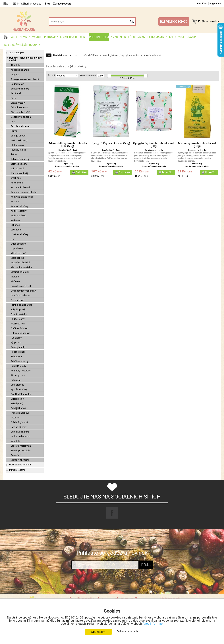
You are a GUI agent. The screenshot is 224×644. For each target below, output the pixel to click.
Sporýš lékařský (19, 389)
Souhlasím (98, 632)
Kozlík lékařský (19, 211)
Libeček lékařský (19, 234)
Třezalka (15, 418)
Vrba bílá (15, 441)
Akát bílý (15, 65)
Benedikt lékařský (20, 89)
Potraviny (51, 37)
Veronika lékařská (20, 432)
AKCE (14, 37)
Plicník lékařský (19, 314)
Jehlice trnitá (17, 169)
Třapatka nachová (20, 413)
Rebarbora (16, 357)
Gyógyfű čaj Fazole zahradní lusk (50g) (154, 145)
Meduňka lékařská (20, 263)
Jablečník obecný (20, 159)
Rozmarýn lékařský (21, 371)
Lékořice (15, 225)
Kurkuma (15, 220)
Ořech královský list (21, 286)
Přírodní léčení (99, 37)
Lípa (13, 239)
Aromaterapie (16, 53)
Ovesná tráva (17, 300)
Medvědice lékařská (21, 267)
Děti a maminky (157, 37)
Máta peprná (17, 258)
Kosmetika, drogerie (74, 37)
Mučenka (15, 281)
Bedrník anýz (17, 84)
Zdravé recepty (62, 4)
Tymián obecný (19, 427)
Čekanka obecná (19, 107)
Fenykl (14, 131)
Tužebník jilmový (19, 422)
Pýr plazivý (16, 342)
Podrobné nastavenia (127, 631)
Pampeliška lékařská (21, 305)
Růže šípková (18, 375)
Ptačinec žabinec (19, 328)
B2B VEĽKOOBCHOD (174, 22)
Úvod (76, 55)
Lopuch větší (17, 248)
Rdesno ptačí (18, 352)
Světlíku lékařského (21, 394)
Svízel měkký (17, 399)
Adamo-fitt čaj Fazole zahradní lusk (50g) (68, 145)
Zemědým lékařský (21, 451)
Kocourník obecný (20, 187)
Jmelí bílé (16, 178)
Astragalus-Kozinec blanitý (25, 79)
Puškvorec (16, 338)
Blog (48, 4)
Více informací (153, 624)
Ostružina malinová (21, 295)
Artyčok (15, 75)
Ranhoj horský (18, 347)
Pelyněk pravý (18, 310)
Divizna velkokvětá (20, 112)
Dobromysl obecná (21, 117)
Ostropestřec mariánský (23, 291)
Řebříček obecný (19, 361)
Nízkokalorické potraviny (128, 37)
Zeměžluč (16, 455)
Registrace (215, 4)
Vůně (182, 37)
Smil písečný (17, 385)
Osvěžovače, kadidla (20, 465)
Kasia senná (17, 183)
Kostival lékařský (19, 206)
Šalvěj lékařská (18, 408)
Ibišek (14, 154)
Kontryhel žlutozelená (22, 197)
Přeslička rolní (18, 324)
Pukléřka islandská (20, 333)
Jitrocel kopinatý (19, 173)
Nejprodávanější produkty (22, 45)
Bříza (13, 98)
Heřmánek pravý (19, 140)
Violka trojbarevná (20, 436)
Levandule (16, 230)
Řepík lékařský (18, 366)
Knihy (173, 37)
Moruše (15, 277)
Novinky (25, 37)
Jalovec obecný (19, 164)
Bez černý (16, 93)
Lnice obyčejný (18, 244)
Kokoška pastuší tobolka (24, 192)
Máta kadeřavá (18, 253)
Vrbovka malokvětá (21, 446)
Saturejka (16, 380)
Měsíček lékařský (20, 272)
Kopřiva (15, 201)
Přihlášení (202, 4)
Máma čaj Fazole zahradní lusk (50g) (197, 145)
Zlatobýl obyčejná (20, 460)
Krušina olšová (18, 216)
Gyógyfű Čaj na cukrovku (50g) (111, 143)
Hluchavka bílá (18, 150)
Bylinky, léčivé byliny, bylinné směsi (26, 59)
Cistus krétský (18, 103)
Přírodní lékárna (17, 470)
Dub (13, 122)
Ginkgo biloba (18, 136)
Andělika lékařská (20, 70)
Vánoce (37, 37)
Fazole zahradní (20, 126)
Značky (192, 37)
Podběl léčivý (18, 319)
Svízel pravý (17, 404)
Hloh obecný (17, 145)
